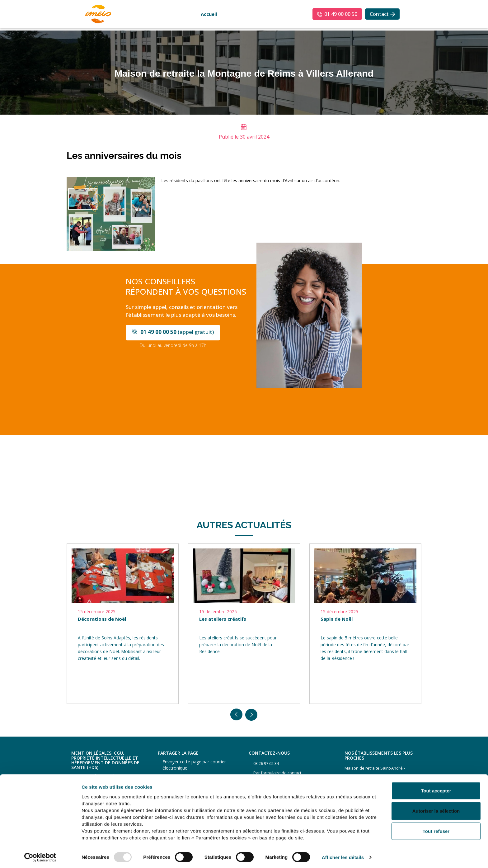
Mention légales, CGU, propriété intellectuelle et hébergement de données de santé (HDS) (105, 760)
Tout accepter (436, 789)
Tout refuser (436, 829)
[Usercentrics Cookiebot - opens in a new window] (40, 856)
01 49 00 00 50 (341, 14)
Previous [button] (237, 715)
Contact (379, 14)
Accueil (209, 14)
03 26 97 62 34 (266, 763)
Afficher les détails (343, 856)
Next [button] (251, 715)
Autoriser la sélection (436, 809)
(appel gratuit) (177, 332)
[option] (123, 624)
